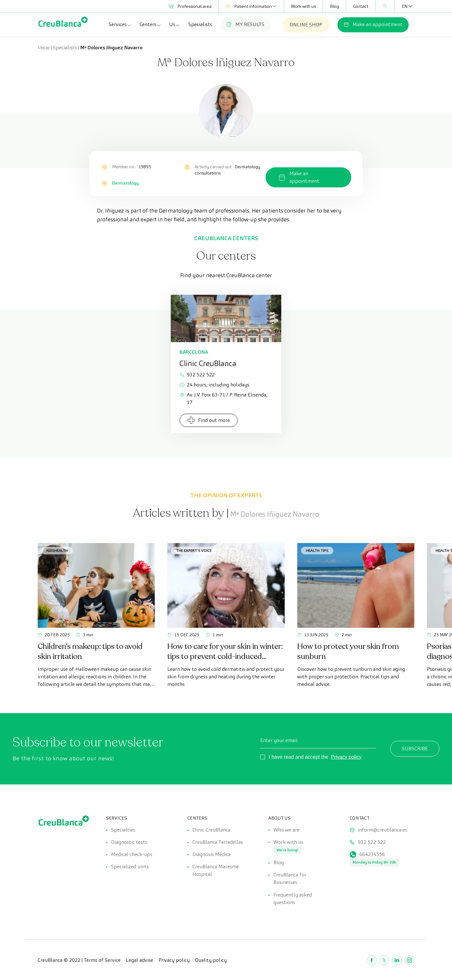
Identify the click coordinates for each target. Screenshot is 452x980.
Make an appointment (373, 24)
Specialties (123, 830)
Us (175, 24)
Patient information (251, 6)
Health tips (317, 550)
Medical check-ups (132, 855)
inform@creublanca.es (382, 830)
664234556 (372, 855)
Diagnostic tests (129, 842)
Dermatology (125, 183)
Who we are (286, 830)
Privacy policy (346, 757)
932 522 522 (197, 375)
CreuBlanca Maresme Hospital (216, 871)
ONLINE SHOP (306, 25)
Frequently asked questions (293, 899)
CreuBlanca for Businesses (290, 879)
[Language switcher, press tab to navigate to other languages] (405, 6)
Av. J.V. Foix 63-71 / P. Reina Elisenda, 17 (223, 398)
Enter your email (279, 740)
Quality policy (211, 961)
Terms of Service (102, 961)
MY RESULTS (245, 24)
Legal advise (140, 961)
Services (120, 24)
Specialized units (130, 867)
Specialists (200, 24)
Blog (334, 6)
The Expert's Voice (194, 550)
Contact (361, 6)
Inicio (44, 48)
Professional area (190, 6)
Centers (151, 24)
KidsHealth (57, 550)
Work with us (303, 6)
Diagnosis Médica (212, 855)
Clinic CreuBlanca (211, 830)
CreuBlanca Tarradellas (218, 842)
